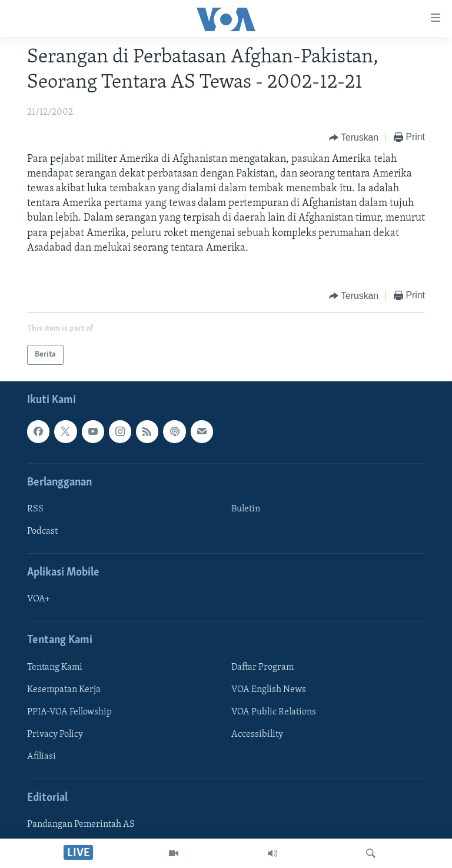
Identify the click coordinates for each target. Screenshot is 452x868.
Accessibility (257, 734)
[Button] (354, 138)
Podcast (42, 531)
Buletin (246, 509)
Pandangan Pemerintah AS (81, 824)
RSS (35, 509)
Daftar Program (262, 667)
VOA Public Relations (274, 712)
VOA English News (269, 690)
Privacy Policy (55, 734)
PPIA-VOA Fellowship (69, 712)
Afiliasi (41, 757)
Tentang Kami (55, 667)
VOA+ (39, 599)
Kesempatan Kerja (64, 690)
